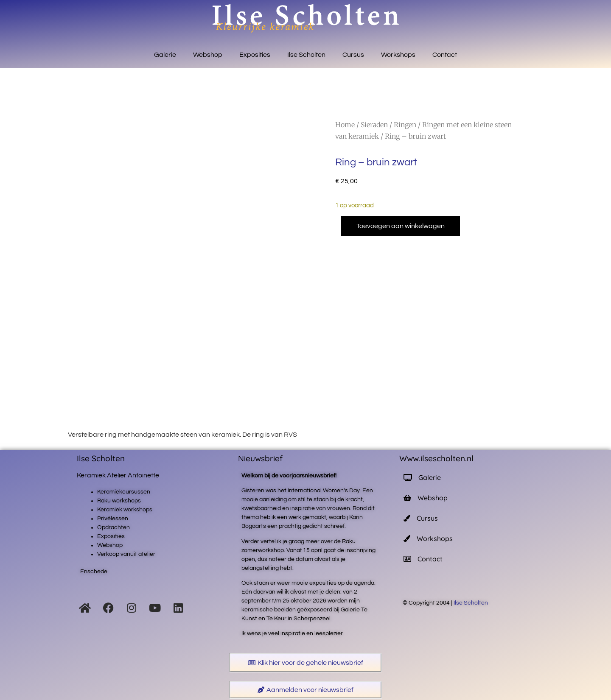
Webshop (208, 55)
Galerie (165, 55)
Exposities (255, 55)
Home (345, 125)
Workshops (398, 55)
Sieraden (374, 125)
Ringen (405, 125)
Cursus (353, 55)
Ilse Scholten (306, 55)
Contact (445, 55)
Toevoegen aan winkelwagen (401, 226)
